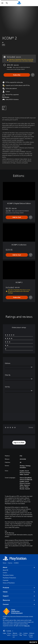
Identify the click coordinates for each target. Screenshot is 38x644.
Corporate (6, 580)
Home (5, 563)
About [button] (19, 567)
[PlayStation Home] (19, 3)
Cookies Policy (26, 634)
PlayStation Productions (9, 578)
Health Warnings (9, 533)
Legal (4, 633)
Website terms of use (15, 635)
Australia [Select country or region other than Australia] (8, 631)
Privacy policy (9, 634)
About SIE (5, 570)
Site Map (21, 634)
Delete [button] (31, 427)
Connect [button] (19, 604)
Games (10, 563)
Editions (8, 363)
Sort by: (8, 387)
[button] (19, 443)
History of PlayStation (9, 583)
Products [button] (19, 588)
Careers (5, 573)
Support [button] (19, 596)
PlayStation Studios (8, 575)
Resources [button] (19, 600)
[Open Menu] (2, 3)
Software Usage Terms (32, 635)
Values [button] (19, 592)
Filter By (8, 375)
